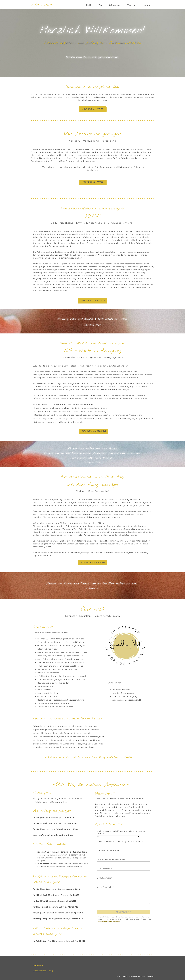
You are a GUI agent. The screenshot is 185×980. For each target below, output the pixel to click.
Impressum (38, 965)
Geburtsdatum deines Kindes (111, 860)
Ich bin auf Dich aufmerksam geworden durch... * (120, 842)
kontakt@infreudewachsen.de (109, 921)
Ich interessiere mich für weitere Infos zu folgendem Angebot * (122, 832)
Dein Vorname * (104, 869)
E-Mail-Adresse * (104, 878)
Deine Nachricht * (105, 887)
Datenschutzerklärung (43, 971)
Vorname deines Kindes (108, 851)
